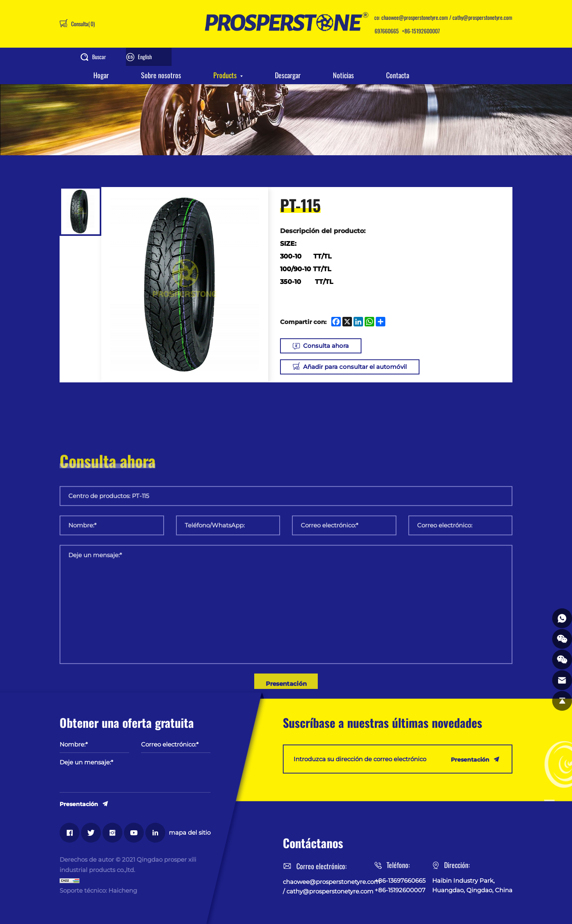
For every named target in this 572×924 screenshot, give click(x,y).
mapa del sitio (190, 832)
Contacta (398, 75)
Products (225, 75)
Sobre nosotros (161, 75)
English (145, 57)
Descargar (288, 75)
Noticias (343, 75)
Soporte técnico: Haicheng (98, 890)
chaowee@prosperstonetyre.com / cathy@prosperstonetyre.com (447, 17)
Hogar (101, 75)
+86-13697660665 (380, 31)
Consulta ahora (326, 346)
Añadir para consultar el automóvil (355, 367)
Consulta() (82, 24)
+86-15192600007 (421, 31)
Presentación (79, 804)
